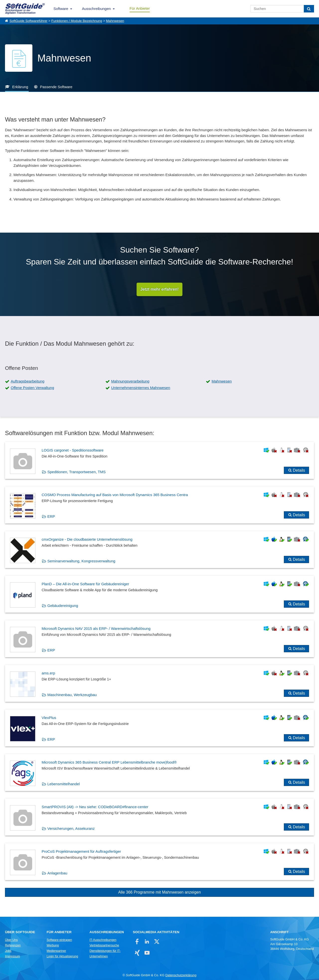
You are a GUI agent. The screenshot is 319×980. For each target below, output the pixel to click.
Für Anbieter (140, 8)
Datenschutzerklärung (181, 975)
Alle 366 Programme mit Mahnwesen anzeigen (159, 892)
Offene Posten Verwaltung (32, 388)
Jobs (8, 951)
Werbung (53, 945)
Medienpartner (56, 951)
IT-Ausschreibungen (103, 940)
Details (299, 470)
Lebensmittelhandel (64, 784)
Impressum (12, 956)
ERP (51, 516)
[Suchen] (309, 9)
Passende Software (56, 87)
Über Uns (11, 940)
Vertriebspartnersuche (104, 945)
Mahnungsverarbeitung (130, 381)
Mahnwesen (115, 21)
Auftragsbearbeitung (28, 381)
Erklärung (20, 87)
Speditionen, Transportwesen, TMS (77, 472)
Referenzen (13, 945)
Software (61, 9)
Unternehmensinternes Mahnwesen (141, 388)
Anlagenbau (57, 873)
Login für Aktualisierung (62, 956)
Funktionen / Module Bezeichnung (77, 21)
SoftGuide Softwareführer (28, 21)
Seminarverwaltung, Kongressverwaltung (81, 561)
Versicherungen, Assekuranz (71, 828)
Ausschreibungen (96, 9)
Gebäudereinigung (63, 606)
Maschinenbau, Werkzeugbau (72, 695)
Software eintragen (59, 940)
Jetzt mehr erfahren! (159, 289)
